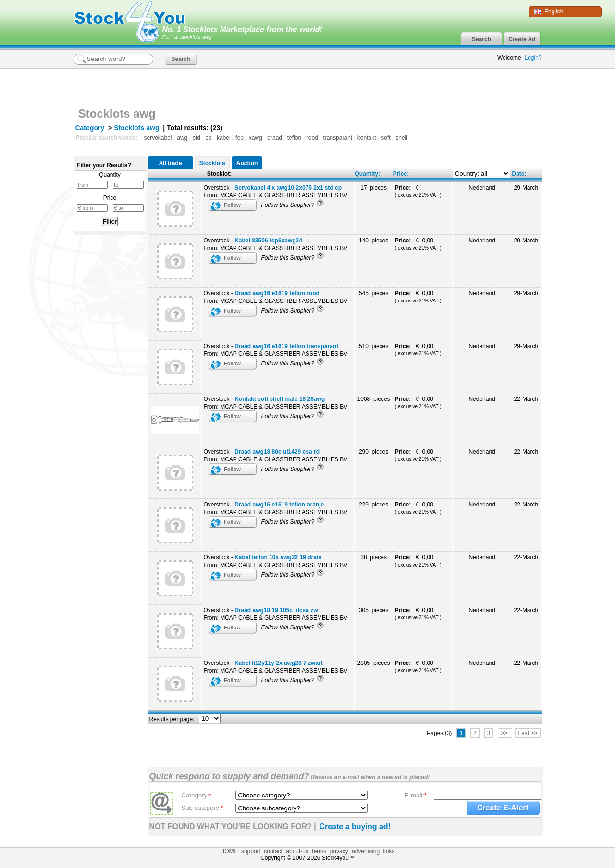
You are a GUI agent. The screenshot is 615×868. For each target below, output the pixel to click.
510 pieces (374, 346)
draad (275, 138)
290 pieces (374, 452)
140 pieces (374, 241)
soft (386, 138)
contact (273, 851)
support (251, 851)
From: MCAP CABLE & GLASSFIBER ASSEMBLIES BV (276, 195)
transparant (338, 138)
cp (209, 138)
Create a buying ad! (355, 826)
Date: (519, 174)
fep (240, 138)
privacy (339, 851)
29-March (526, 188)
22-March (526, 399)
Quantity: (367, 174)
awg (182, 138)
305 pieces (374, 610)
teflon (294, 138)
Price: (401, 174)
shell (401, 138)
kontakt (367, 138)
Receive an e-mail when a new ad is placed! (370, 777)
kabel (224, 138)
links (389, 851)
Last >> (528, 733)
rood (312, 138)
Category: (196, 795)
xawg (256, 138)
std (197, 138)
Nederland (482, 188)
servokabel (158, 138)
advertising (366, 851)
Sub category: (202, 808)
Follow (232, 205)
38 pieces (374, 557)
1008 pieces (374, 399)
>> (505, 733)
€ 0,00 (418, 244)
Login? (533, 58)
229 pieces (374, 505)
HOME (229, 851)
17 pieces (374, 188)
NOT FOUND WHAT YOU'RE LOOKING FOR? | (233, 826)
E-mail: (416, 795)
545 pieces (374, 293)
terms (319, 851)
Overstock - (273, 188)
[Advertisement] (430, 85)
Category (90, 128)
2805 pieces (374, 663)
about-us (297, 851)
